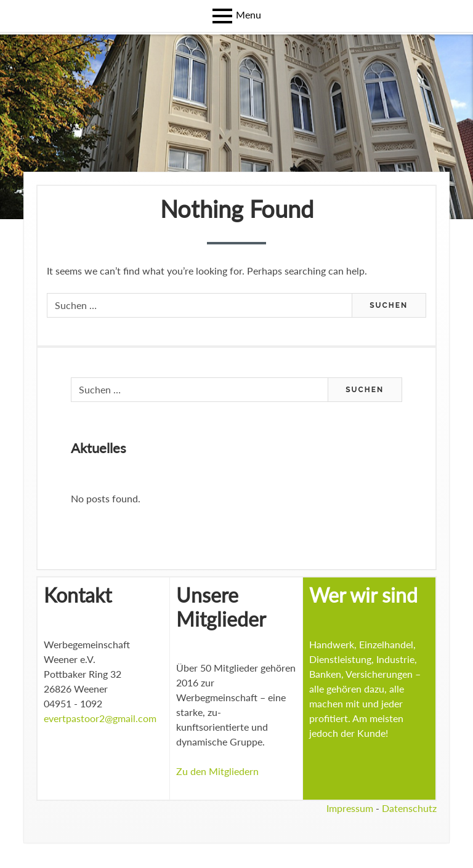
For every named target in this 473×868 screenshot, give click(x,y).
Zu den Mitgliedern (217, 771)
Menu (249, 14)
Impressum (350, 808)
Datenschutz (409, 808)
